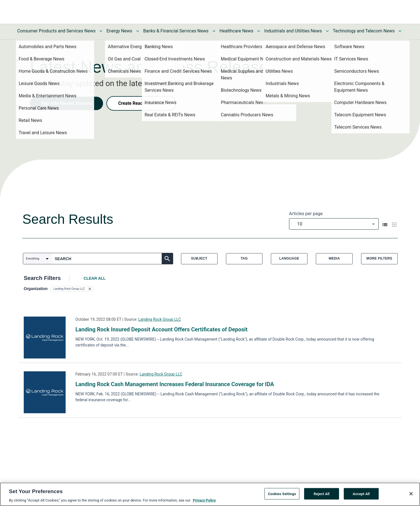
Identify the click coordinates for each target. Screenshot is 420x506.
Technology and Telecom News (364, 31)
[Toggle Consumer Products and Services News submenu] (101, 31)
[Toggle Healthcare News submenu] (259, 31)
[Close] (411, 494)
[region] (210, 494)
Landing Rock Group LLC (160, 319)
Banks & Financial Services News (176, 31)
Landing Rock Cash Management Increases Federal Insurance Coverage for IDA (175, 384)
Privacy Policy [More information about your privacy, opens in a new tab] (204, 500)
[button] (72, 289)
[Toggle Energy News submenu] (138, 31)
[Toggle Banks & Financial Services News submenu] (214, 31)
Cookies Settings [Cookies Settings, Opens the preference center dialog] (282, 494)
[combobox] (334, 224)
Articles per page (306, 214)
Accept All (361, 494)
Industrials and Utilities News (293, 31)
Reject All (322, 494)
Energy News (119, 31)
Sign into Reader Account (66, 103)
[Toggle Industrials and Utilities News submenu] (327, 31)
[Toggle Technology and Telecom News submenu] (400, 31)
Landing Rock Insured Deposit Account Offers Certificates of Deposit (161, 329)
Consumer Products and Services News (57, 31)
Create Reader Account (141, 103)
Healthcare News (237, 31)
